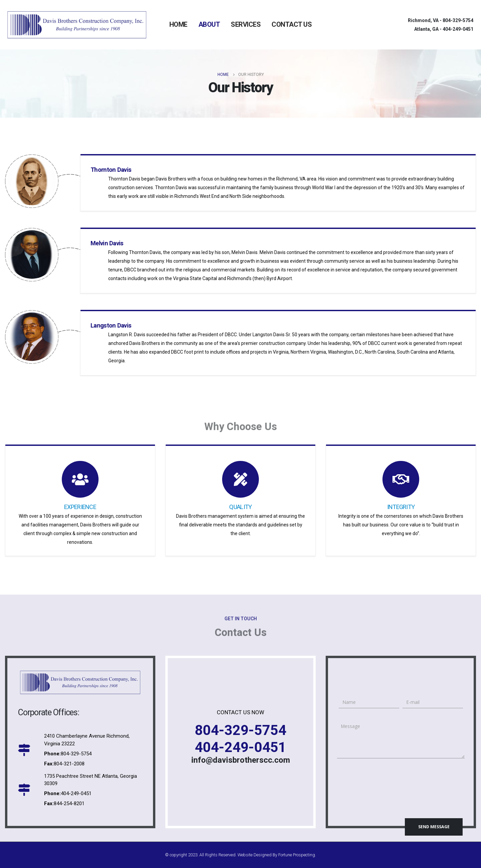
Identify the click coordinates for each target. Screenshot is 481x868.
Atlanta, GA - (444, 29)
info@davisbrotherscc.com (241, 760)
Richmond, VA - (441, 20)
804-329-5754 (240, 730)
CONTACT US (292, 24)
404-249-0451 (240, 747)
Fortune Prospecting (297, 855)
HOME (178, 24)
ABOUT (209, 24)
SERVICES (246, 24)
